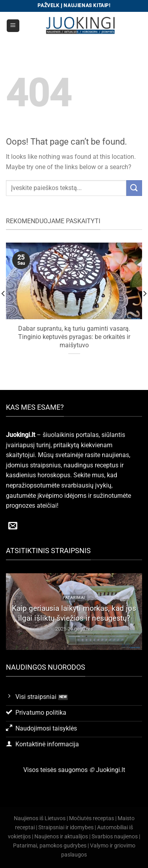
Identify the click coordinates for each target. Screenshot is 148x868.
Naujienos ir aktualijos (61, 837)
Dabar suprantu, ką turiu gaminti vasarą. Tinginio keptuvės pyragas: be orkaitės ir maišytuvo (74, 337)
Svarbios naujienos (115, 837)
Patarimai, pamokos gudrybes (50, 846)
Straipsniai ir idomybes (66, 828)
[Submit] (134, 188)
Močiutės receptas (92, 818)
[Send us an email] (13, 526)
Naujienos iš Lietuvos (40, 818)
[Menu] (13, 26)
